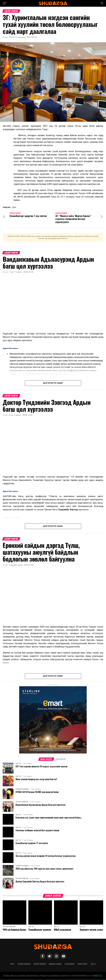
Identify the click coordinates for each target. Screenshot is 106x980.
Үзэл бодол (70, 964)
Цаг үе (93, 964)
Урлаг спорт (83, 964)
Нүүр (12, 964)
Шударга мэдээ (55, 964)
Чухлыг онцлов (24, 964)
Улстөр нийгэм (40, 964)
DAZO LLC (97, 976)
